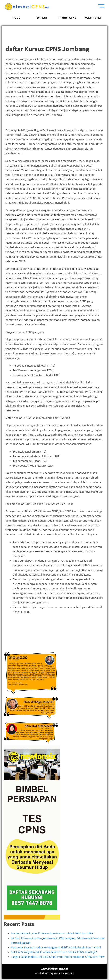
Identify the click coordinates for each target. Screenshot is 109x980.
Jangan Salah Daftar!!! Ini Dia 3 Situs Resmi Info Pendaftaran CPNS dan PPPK (58, 957)
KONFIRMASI (93, 18)
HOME (16, 18)
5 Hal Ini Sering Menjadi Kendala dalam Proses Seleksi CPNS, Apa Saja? (54, 952)
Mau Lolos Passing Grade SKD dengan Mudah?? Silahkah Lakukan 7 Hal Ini (56, 947)
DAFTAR (42, 18)
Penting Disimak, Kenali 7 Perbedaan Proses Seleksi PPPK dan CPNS (52, 933)
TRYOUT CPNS (67, 18)
